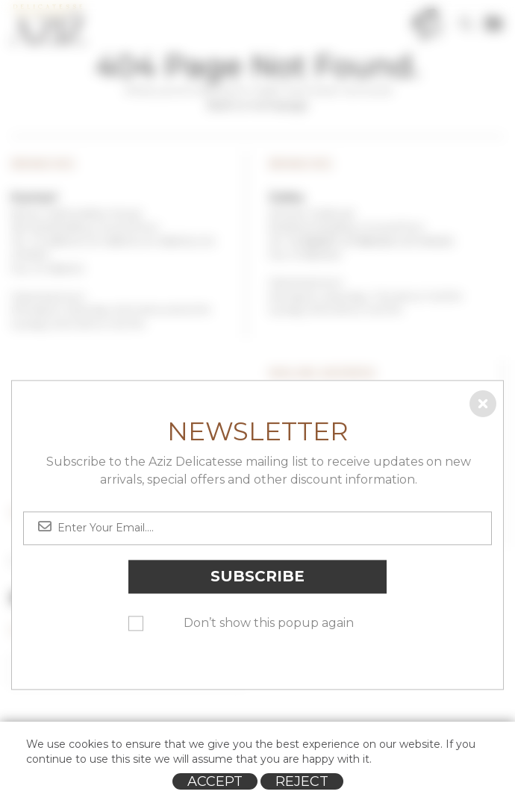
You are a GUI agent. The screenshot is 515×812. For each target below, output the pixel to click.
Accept (215, 781)
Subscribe (257, 576)
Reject (302, 781)
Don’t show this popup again (269, 623)
